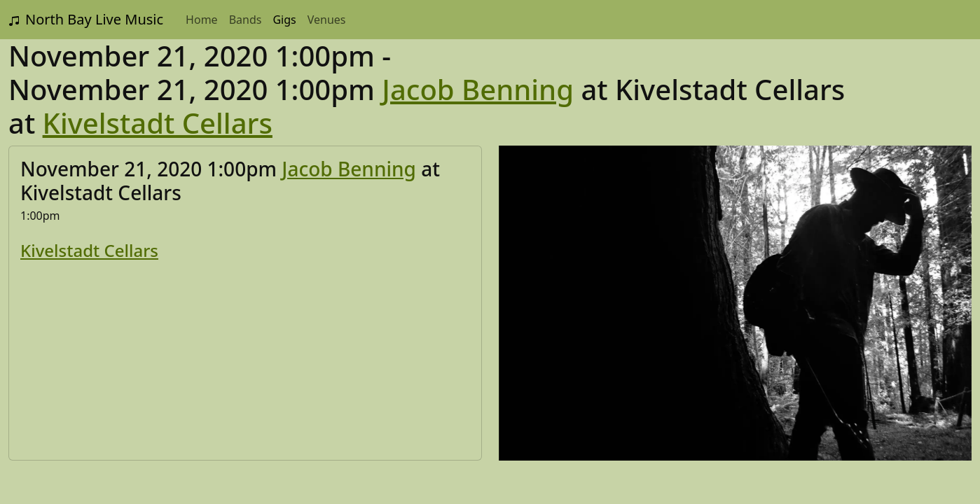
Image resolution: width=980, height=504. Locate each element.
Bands (246, 20)
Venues (327, 20)
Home (202, 20)
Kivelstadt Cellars (158, 123)
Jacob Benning (478, 89)
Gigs (284, 20)
